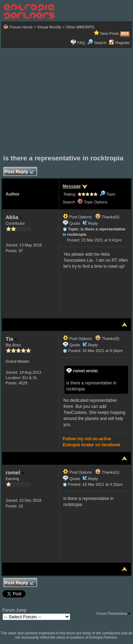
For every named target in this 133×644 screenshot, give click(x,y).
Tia (12, 339)
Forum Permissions (113, 614)
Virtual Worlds (49, 27)
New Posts (110, 33)
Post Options (77, 217)
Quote (75, 223)
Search (97, 43)
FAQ (81, 43)
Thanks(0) (107, 217)
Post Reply (19, 172)
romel (15, 472)
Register (123, 43)
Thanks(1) (107, 472)
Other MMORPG (80, 27)
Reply (93, 223)
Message (72, 186)
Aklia (14, 217)
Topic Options (93, 202)
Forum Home (21, 27)
